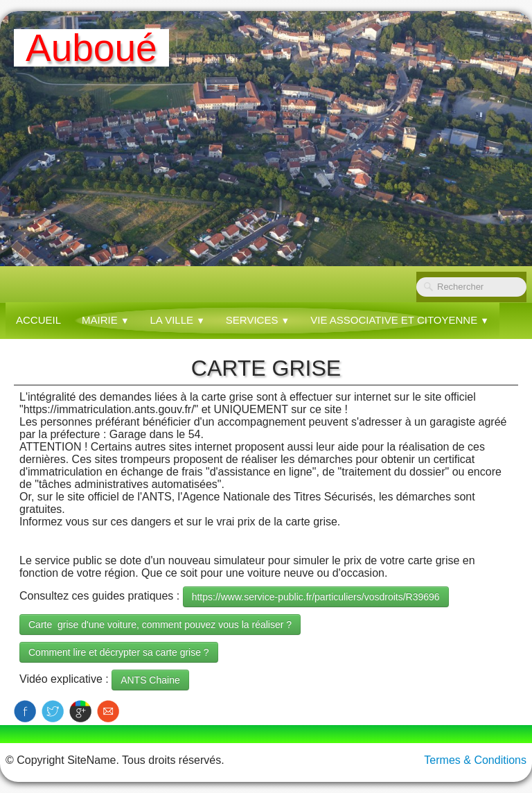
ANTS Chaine (150, 680)
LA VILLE (178, 320)
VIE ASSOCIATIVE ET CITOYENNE (400, 320)
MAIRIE (105, 320)
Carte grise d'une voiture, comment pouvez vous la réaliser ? (160, 625)
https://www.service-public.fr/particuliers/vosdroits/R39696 (316, 597)
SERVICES (258, 320)
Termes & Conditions (475, 760)
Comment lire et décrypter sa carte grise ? (119, 652)
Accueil (38, 320)
